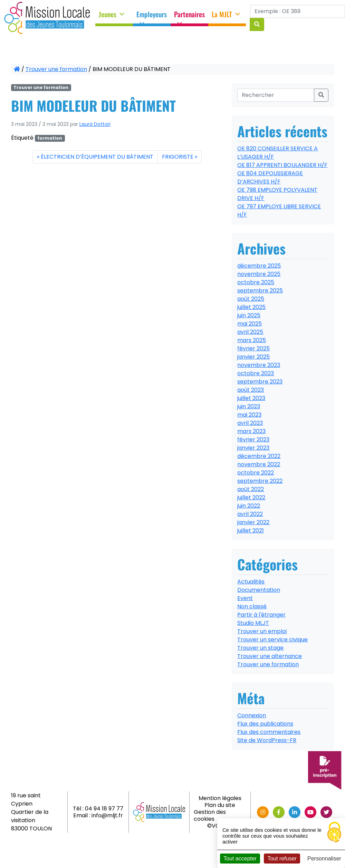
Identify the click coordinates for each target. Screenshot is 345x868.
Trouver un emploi (262, 631)
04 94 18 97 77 (104, 809)
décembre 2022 (259, 456)
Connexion (252, 715)
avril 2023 (250, 423)
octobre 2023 (256, 373)
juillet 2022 (251, 497)
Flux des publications (265, 724)
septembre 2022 (260, 481)
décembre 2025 (259, 266)
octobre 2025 (256, 282)
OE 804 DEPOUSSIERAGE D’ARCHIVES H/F (270, 177)
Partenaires (189, 17)
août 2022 (251, 489)
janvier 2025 (253, 357)
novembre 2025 (259, 274)
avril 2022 (250, 514)
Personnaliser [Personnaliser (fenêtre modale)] (324, 859)
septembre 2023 (260, 382)
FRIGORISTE (178, 157)
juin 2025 (249, 315)
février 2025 (253, 348)
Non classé (252, 606)
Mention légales (220, 798)
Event (245, 598)
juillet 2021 (251, 531)
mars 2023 (251, 431)
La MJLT (226, 14)
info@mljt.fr (107, 815)
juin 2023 (249, 406)
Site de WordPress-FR (267, 740)
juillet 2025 (251, 307)
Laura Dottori (95, 124)
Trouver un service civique (272, 640)
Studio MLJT (253, 623)
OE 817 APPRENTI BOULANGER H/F (282, 165)
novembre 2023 (259, 365)
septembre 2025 (260, 291)
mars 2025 (252, 340)
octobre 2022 (256, 473)
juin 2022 (249, 506)
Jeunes (112, 14)
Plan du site (220, 805)
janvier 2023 (253, 448)
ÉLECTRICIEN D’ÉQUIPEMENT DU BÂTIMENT (97, 157)
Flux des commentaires (269, 732)
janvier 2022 (253, 522)
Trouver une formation (56, 69)
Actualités (251, 582)
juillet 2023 (251, 398)
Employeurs (152, 17)
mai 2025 (250, 324)
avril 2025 (250, 332)
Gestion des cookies (210, 815)
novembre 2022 (259, 464)
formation (50, 138)
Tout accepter (240, 859)
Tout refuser (282, 859)
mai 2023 (249, 415)
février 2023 (253, 440)
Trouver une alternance (270, 656)
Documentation (259, 590)
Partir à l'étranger (261, 615)
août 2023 (251, 390)
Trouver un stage (260, 648)
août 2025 (251, 299)
